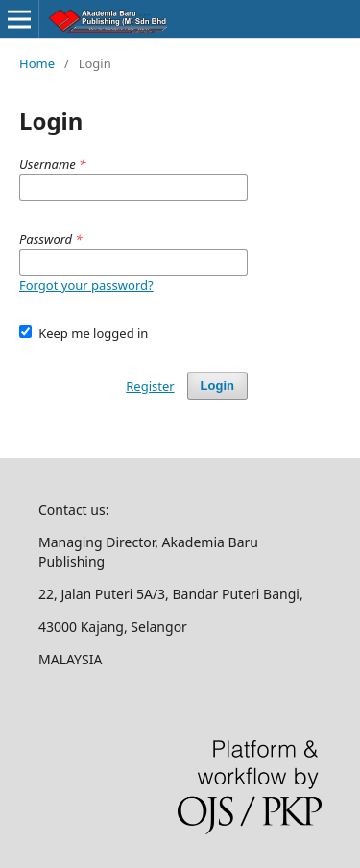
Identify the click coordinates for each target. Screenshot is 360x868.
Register (150, 386)
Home (37, 63)
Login (217, 386)
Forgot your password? (86, 285)
